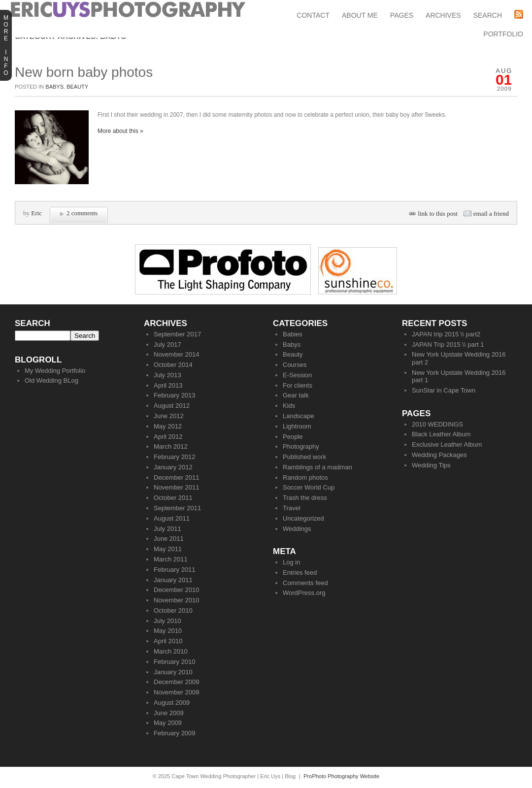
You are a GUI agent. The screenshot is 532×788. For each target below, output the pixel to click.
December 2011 (177, 477)
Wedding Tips (431, 465)
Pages (402, 15)
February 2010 (175, 662)
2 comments (82, 213)
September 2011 (177, 508)
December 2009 (177, 682)
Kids (289, 406)
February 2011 (175, 570)
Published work (304, 457)
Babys (54, 87)
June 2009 (169, 713)
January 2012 (173, 467)
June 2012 (169, 416)
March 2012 (171, 446)
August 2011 (172, 518)
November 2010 (177, 600)
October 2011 (173, 498)
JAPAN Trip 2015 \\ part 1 (448, 345)
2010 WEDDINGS (437, 424)
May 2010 (168, 631)
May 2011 (168, 549)
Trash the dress (305, 498)
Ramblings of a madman (317, 467)
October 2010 (173, 610)
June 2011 (169, 539)
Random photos (305, 477)
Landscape (299, 416)
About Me (360, 15)
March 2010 (171, 651)
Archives (443, 15)
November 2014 (177, 354)
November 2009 (177, 692)
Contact (313, 15)
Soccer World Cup (309, 487)
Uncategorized (303, 518)
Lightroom (297, 426)
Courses (295, 365)
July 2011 (167, 529)
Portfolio (503, 34)
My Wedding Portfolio (55, 371)
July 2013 (167, 375)
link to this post (438, 213)
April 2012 (168, 437)
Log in (291, 562)
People (293, 437)
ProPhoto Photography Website (341, 776)
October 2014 (173, 365)
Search (488, 15)
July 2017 (167, 345)
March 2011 (171, 559)
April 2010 (168, 641)
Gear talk (296, 395)
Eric (36, 213)
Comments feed (305, 583)
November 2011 (177, 487)
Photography (301, 446)
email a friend (491, 213)
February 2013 (175, 395)
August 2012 (172, 406)
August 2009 (172, 703)
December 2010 (177, 590)
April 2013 (168, 385)
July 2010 (167, 621)
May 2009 (168, 723)
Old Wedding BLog (51, 380)
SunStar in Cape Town (444, 390)
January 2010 (173, 672)
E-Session (297, 375)
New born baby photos (84, 72)
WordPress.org (304, 593)
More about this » (120, 131)
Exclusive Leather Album (447, 444)
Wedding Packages (439, 455)
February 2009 (175, 733)
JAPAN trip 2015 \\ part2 (446, 334)
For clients (298, 385)
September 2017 (177, 334)
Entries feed (300, 573)
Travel (292, 508)
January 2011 (173, 580)
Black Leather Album (441, 434)
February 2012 (175, 457)
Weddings (297, 529)
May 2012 (168, 426)
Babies (293, 334)
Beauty (77, 87)
